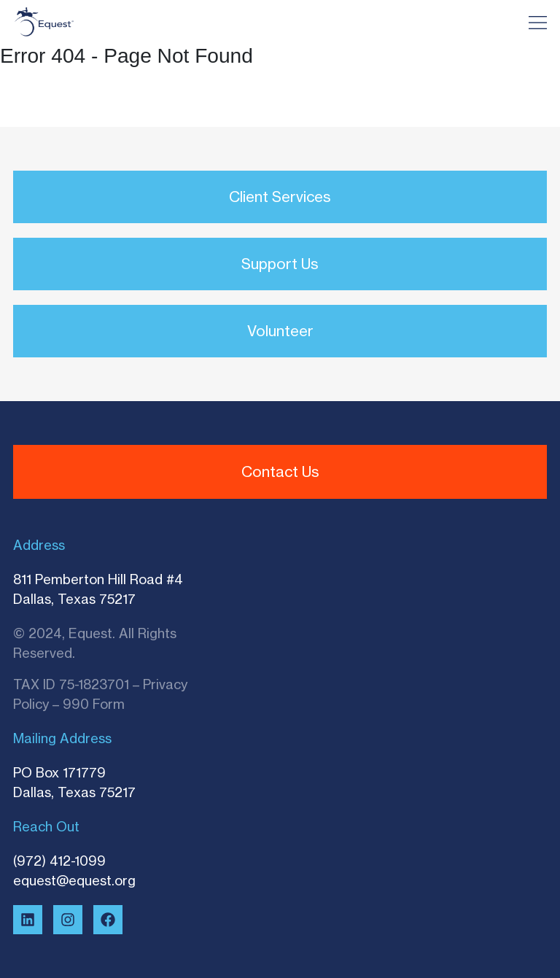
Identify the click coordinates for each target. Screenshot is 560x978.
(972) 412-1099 (59, 861)
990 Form (94, 704)
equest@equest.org (74, 880)
